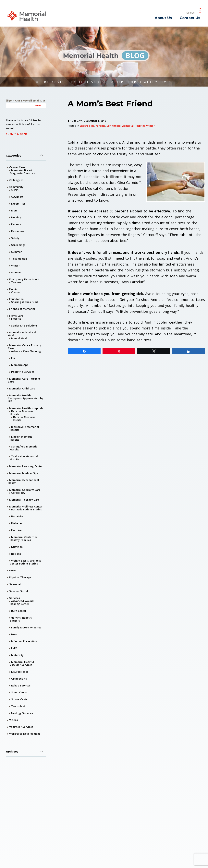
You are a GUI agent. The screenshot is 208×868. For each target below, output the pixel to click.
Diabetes (17, 523)
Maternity (17, 655)
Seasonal (15, 584)
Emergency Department (24, 279)
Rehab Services (21, 685)
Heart (15, 634)
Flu (13, 358)
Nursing (16, 217)
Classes (16, 292)
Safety (15, 238)
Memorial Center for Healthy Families (24, 538)
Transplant (18, 706)
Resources (18, 231)
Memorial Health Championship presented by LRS (25, 398)
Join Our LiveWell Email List (26, 101)
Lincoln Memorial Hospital (22, 438)
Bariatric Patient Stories (26, 509)
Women (16, 272)
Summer (17, 252)
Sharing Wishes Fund (24, 302)
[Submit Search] (200, 11)
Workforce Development (25, 734)
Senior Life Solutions (24, 326)
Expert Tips (87, 126)
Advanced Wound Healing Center (22, 602)
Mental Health (20, 338)
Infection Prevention (24, 641)
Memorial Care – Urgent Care (24, 380)
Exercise (16, 530)
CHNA (15, 190)
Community (16, 187)
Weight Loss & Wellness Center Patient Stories (25, 562)
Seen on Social (19, 591)
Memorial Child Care (22, 388)
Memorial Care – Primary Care (24, 347)
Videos (13, 720)
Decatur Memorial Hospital (22, 413)
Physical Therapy (20, 577)
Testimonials (19, 259)
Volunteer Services (21, 727)
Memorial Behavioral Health (22, 334)
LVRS (14, 648)
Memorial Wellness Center (26, 506)
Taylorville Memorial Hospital (24, 458)
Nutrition (17, 547)
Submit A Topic (17, 134)
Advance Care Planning (26, 351)
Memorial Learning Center (26, 466)
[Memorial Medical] (27, 16)
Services (15, 598)
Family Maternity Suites (26, 627)
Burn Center (19, 611)
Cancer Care (17, 167)
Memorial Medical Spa (24, 473)
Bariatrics (17, 516)
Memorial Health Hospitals (26, 408)
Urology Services (22, 713)
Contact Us (190, 18)
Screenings (18, 245)
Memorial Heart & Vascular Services (22, 663)
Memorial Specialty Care (25, 490)
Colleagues (16, 180)
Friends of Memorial (22, 309)
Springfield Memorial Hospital (126, 126)
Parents (100, 126)
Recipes (16, 554)
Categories (26, 155)
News (13, 570)
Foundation (16, 299)
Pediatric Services (23, 372)
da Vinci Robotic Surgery (21, 619)
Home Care (16, 316)
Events (13, 289)
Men (14, 210)
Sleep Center (19, 692)
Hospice (16, 319)
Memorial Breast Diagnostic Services (22, 172)
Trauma (16, 282)
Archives (26, 751)
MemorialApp (20, 365)
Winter (150, 126)
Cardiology (18, 493)
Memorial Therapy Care (24, 500)
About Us (163, 18)
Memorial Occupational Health (23, 481)
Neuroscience (20, 672)
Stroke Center (20, 699)
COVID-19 (17, 197)
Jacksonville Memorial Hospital (24, 428)
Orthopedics (19, 679)
